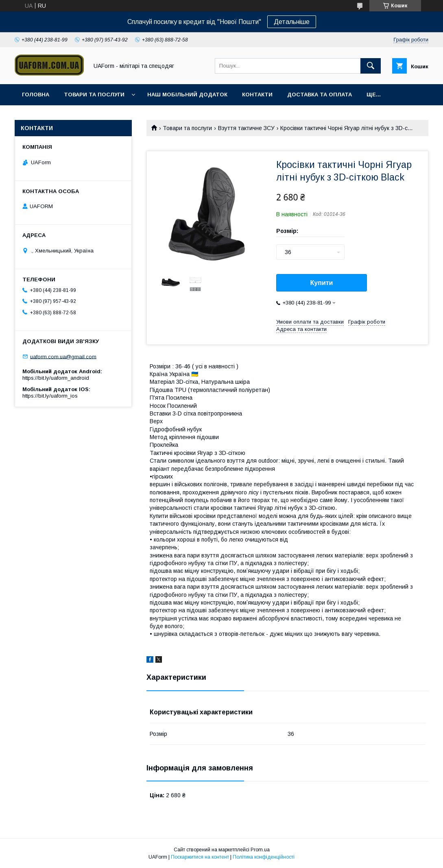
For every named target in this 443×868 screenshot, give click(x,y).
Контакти (257, 95)
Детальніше (292, 22)
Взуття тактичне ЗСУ (246, 128)
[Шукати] (371, 66)
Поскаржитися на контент (200, 857)
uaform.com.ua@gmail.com (63, 356)
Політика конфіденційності (264, 857)
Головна (36, 95)
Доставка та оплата (320, 95)
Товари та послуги (94, 95)
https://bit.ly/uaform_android (56, 378)
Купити (322, 283)
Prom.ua (260, 850)
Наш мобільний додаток (187, 95)
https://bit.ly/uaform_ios (50, 396)
